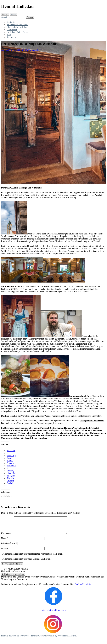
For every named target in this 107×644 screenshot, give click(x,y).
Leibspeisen (12, 30)
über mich (11, 37)
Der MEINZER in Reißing (14, 572)
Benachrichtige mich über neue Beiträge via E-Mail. (28, 562)
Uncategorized (34, 50)
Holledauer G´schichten (17, 25)
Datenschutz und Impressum (53, 613)
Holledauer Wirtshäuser (17, 32)
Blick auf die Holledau (17, 27)
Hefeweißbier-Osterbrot (13, 575)
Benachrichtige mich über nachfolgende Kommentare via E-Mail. (34, 557)
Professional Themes (67, 639)
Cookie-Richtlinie (83, 588)
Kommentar (7, 537)
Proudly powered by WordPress (15, 639)
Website (5, 552)
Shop (9, 35)
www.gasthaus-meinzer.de (92, 421)
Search (5, 14)
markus (4, 50)
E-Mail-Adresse (9, 547)
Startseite (11, 22)
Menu (13, 14)
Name (5, 542)
